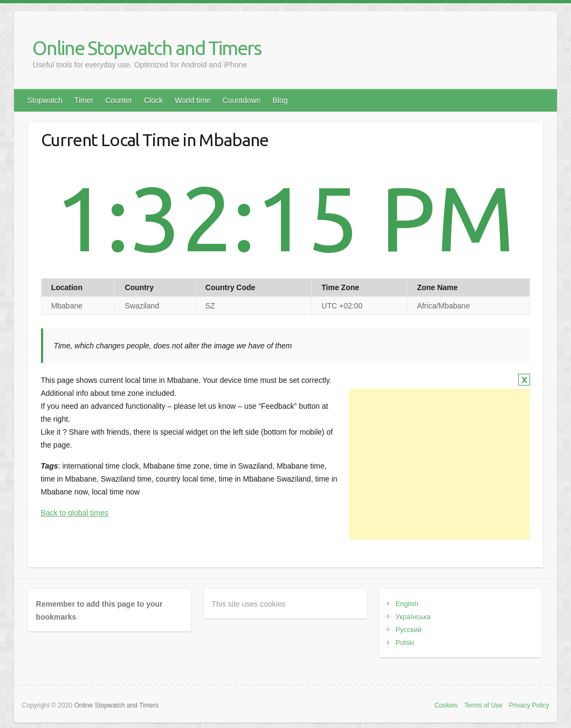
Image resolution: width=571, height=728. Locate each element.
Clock (153, 100)
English (407, 604)
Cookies (446, 705)
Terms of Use (483, 705)
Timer (84, 100)
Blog (280, 100)
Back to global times (75, 513)
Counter (119, 100)
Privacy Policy (529, 705)
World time (193, 100)
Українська (413, 617)
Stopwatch (44, 100)
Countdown (242, 100)
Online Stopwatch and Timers (147, 48)
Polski (405, 643)
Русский (408, 630)
